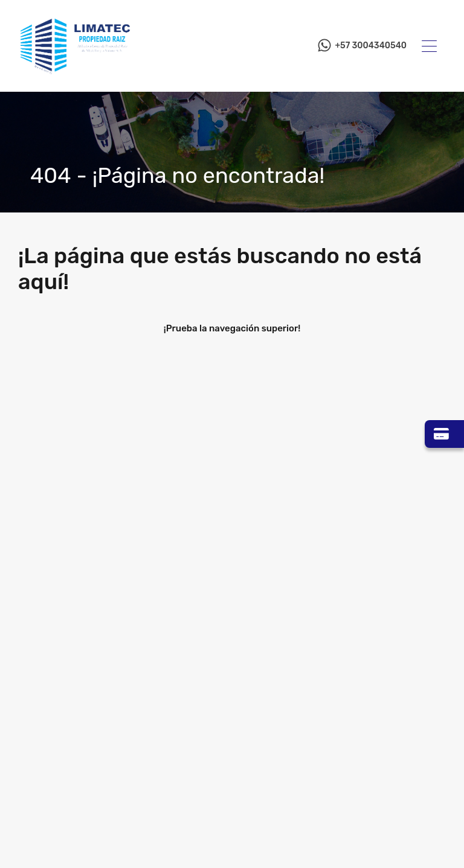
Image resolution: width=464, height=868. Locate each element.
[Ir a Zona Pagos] (444, 434)
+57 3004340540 (371, 46)
